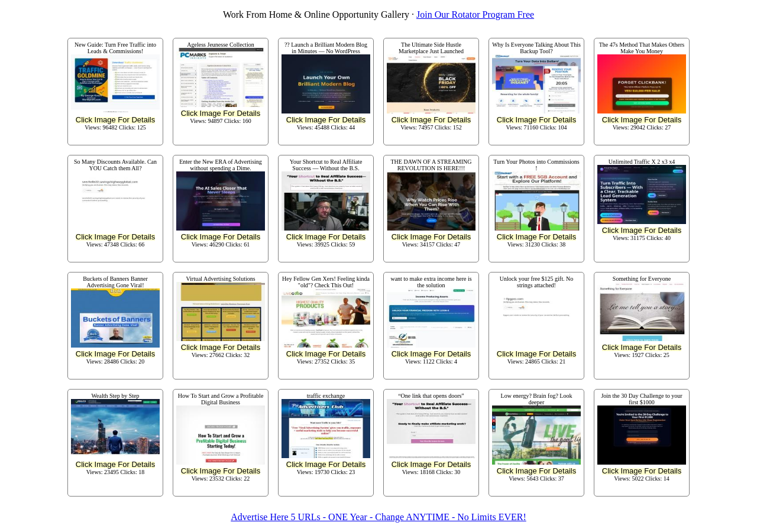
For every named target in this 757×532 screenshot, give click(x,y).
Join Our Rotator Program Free (475, 14)
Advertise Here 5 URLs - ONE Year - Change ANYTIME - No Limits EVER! (378, 517)
